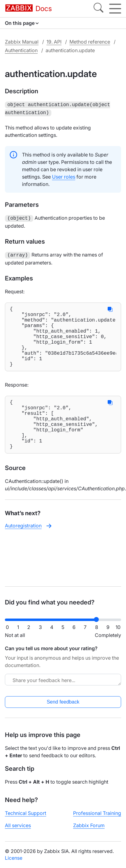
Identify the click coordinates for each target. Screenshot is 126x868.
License (14, 858)
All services (18, 825)
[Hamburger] (115, 9)
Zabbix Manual (22, 42)
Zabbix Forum (89, 825)
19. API (54, 42)
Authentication (21, 50)
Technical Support (26, 813)
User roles (64, 176)
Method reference (90, 42)
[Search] (98, 9)
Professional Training (97, 813)
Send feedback (63, 702)
